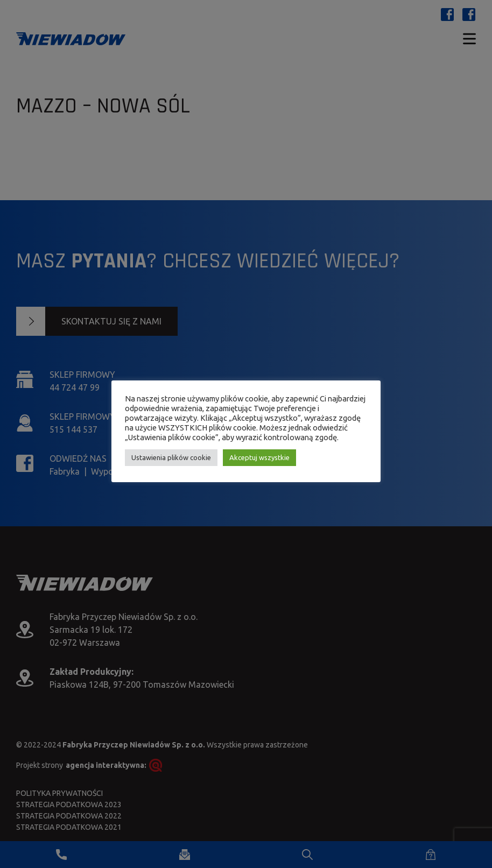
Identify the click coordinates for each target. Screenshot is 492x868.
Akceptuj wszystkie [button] (259, 457)
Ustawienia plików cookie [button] (171, 457)
